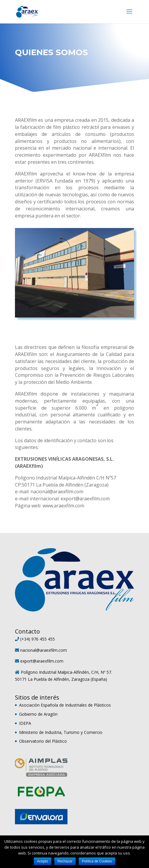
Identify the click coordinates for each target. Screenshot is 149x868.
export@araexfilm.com (42, 661)
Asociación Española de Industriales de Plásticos (65, 705)
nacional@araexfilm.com (44, 650)
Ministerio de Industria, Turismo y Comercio (61, 732)
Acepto (42, 861)
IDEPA (25, 723)
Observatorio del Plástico (43, 741)
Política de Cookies (97, 861)
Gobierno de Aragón (38, 714)
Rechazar (65, 861)
